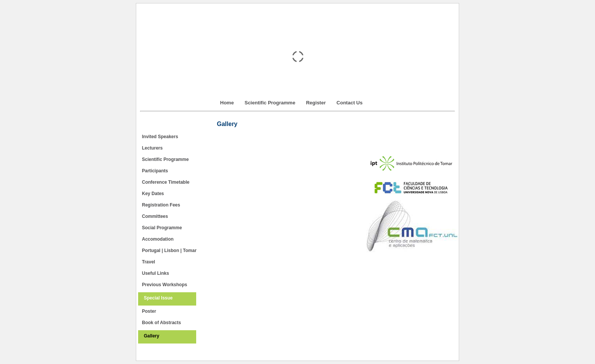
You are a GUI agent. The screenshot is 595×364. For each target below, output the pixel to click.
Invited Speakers (160, 137)
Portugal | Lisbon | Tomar (169, 251)
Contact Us (350, 103)
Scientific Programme (270, 103)
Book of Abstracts (161, 323)
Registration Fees (161, 205)
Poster (149, 311)
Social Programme (162, 228)
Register (316, 103)
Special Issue (158, 298)
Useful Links (155, 273)
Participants (155, 171)
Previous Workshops (164, 285)
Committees (155, 216)
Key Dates (153, 194)
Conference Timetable (166, 182)
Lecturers (152, 148)
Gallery (152, 336)
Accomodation (158, 239)
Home (227, 103)
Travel (149, 262)
